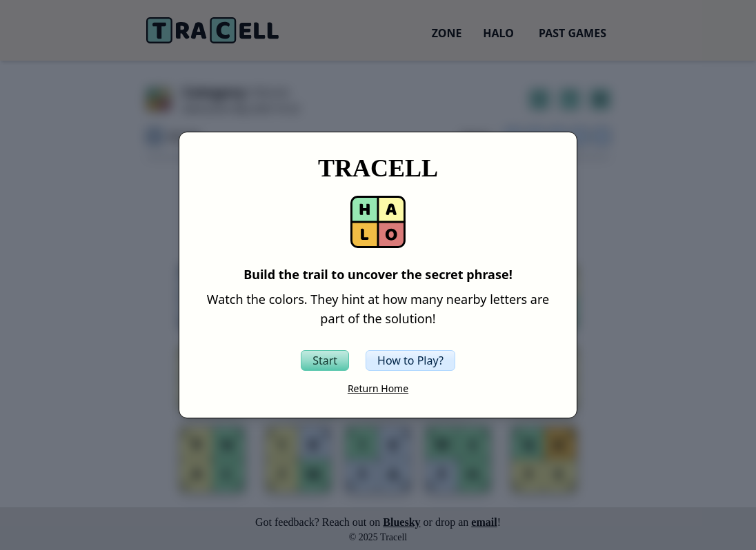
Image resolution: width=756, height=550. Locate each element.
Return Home (378, 388)
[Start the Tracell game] (325, 360)
